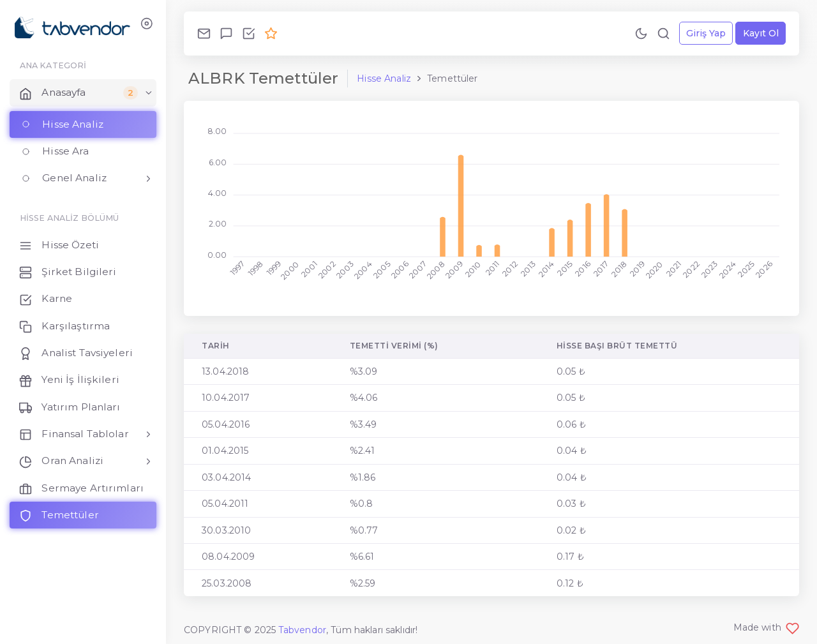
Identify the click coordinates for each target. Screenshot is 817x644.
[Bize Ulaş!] (204, 33)
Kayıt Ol (761, 33)
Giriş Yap (706, 33)
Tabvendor (302, 630)
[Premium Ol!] (271, 33)
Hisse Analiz (384, 79)
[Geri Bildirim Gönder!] (226, 33)
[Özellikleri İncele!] (249, 33)
